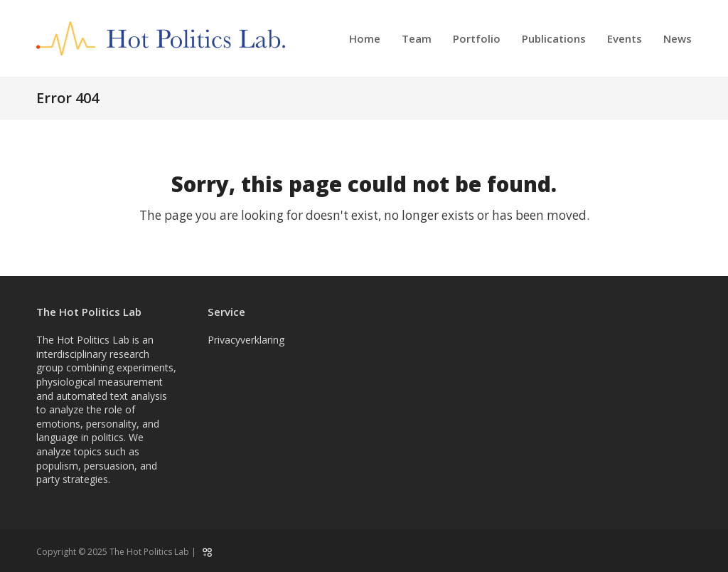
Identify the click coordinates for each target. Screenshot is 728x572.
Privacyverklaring (246, 340)
